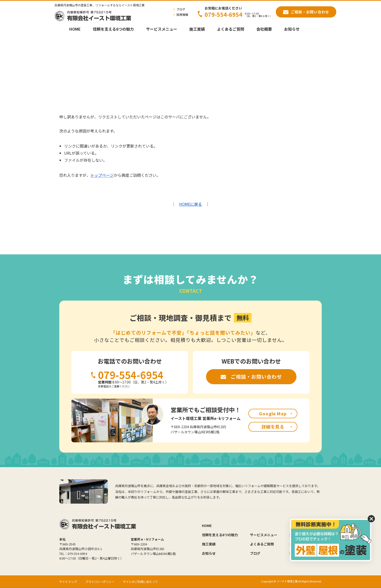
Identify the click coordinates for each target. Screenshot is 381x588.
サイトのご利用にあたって (140, 582)
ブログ (181, 9)
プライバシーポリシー (100, 582)
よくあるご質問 (231, 29)
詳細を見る (273, 427)
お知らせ (292, 29)
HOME (75, 29)
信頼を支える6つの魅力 (113, 29)
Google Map (273, 413)
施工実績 (197, 29)
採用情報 (182, 14)
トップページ (102, 175)
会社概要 (264, 29)
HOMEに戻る (190, 204)
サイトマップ (68, 582)
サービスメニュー (162, 29)
